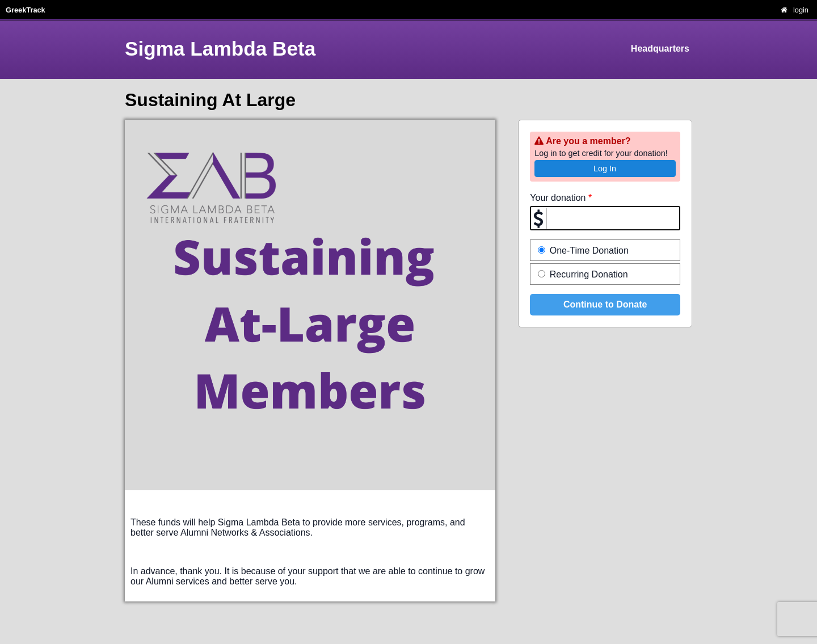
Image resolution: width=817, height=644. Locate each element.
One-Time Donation (583, 251)
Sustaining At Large (210, 100)
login (801, 10)
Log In (605, 169)
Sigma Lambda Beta (220, 49)
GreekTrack (26, 10)
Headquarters (660, 49)
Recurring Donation (583, 274)
